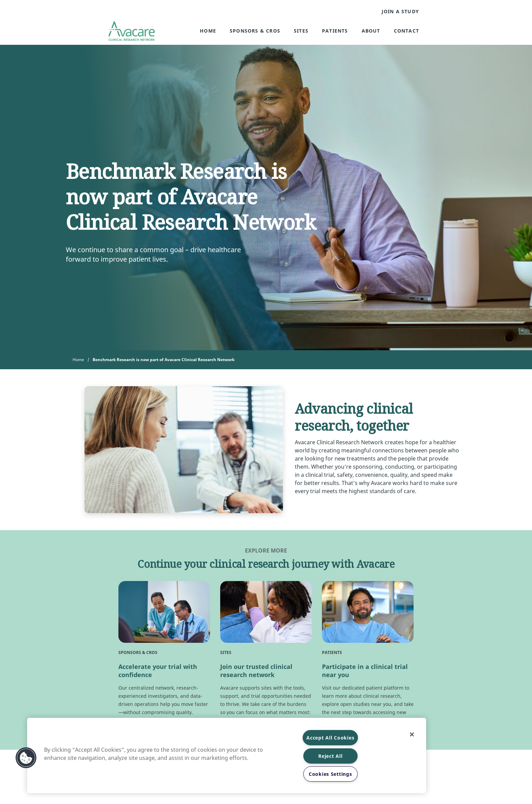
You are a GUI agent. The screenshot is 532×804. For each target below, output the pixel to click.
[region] (227, 755)
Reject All (330, 756)
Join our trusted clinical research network (256, 671)
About (371, 31)
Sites (301, 31)
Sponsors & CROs (255, 31)
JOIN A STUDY (400, 12)
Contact (406, 31)
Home (208, 31)
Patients (335, 31)
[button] (26, 758)
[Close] (412, 734)
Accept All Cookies (330, 738)
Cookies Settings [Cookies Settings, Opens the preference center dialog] (330, 774)
